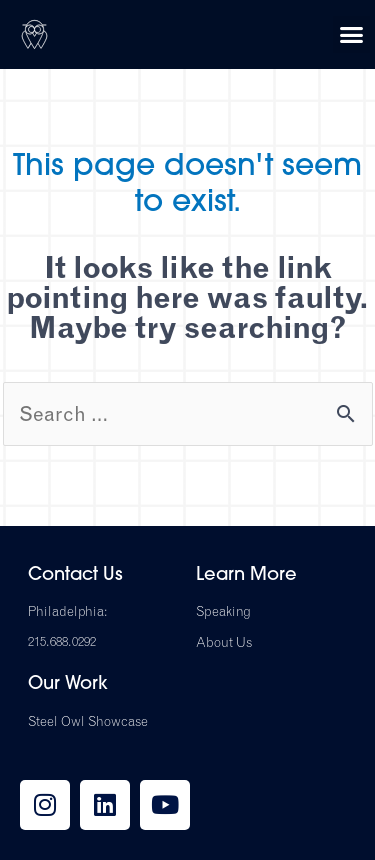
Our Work (68, 684)
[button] (352, 35)
